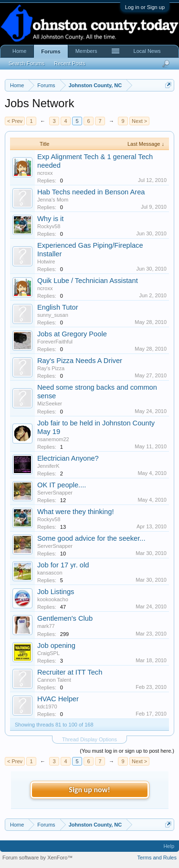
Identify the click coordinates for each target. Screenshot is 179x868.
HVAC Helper (58, 699)
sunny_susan (53, 315)
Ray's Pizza (51, 368)
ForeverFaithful (55, 342)
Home (19, 51)
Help (169, 846)
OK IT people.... (62, 485)
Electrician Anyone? (68, 458)
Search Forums (26, 63)
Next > (139, 121)
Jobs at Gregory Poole (72, 334)
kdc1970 (47, 707)
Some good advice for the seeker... (91, 538)
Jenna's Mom (53, 200)
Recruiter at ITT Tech (70, 672)
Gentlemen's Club (65, 618)
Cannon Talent (54, 680)
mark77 (46, 626)
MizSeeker (50, 404)
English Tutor (58, 307)
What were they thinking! (75, 512)
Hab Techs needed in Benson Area (91, 192)
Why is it (50, 219)
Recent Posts (69, 63)
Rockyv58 (49, 226)
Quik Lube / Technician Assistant (88, 281)
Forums (51, 51)
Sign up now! (89, 790)
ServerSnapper (55, 493)
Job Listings (56, 592)
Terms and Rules (157, 858)
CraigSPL (48, 653)
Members (86, 51)
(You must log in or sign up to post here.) (127, 751)
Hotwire (46, 262)
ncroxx (45, 173)
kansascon (50, 573)
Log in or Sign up (145, 7)
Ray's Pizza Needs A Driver (80, 361)
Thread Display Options (89, 739)
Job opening (56, 646)
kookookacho (53, 599)
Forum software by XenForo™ (37, 858)
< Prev (15, 121)
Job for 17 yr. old (63, 565)
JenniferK (48, 466)
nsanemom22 (53, 439)
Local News (147, 51)
